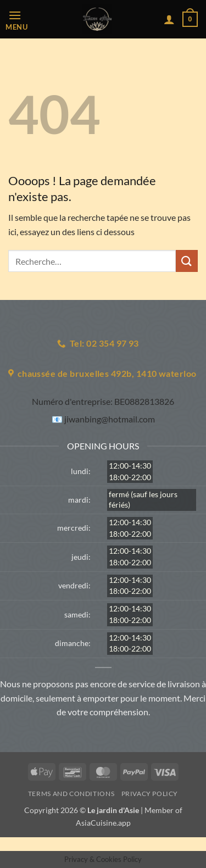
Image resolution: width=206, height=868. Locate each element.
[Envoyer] (187, 261)
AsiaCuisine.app (103, 823)
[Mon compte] (169, 19)
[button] (20, 20)
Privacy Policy (150, 794)
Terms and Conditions (71, 794)
